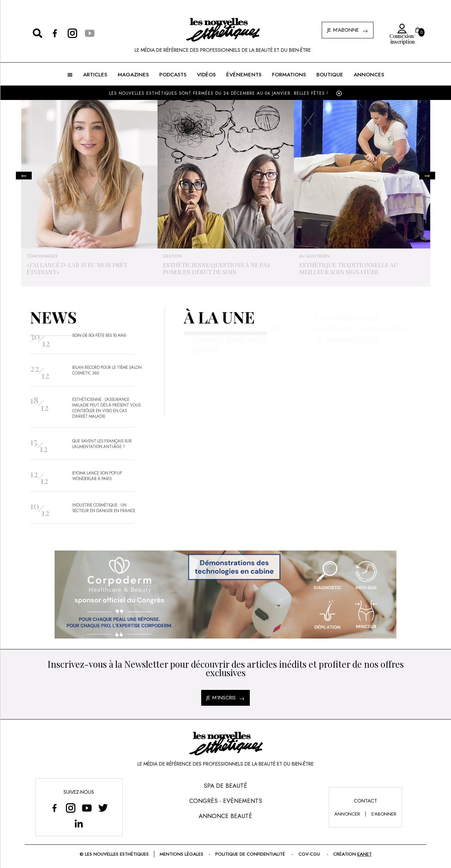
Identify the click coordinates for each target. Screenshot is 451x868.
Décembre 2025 (235, 384)
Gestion (172, 256)
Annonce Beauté (225, 816)
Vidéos (206, 75)
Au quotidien (314, 256)
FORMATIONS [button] (289, 75)
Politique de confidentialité (251, 854)
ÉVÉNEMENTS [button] (244, 75)
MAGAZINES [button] (133, 75)
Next (427, 176)
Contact (365, 801)
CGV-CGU (310, 854)
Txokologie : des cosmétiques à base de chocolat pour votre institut (235, 347)
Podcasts (173, 75)
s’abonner (384, 814)
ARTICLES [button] (95, 75)
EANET (364, 854)
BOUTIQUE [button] (330, 75)
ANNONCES (369, 75)
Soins (199, 384)
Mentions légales (181, 854)
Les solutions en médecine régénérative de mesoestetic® (361, 342)
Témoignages (42, 256)
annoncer (347, 814)
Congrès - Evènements (226, 801)
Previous (24, 176)
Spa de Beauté (225, 786)
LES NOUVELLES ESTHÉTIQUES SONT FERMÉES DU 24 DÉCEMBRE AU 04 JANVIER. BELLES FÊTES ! (219, 93)
